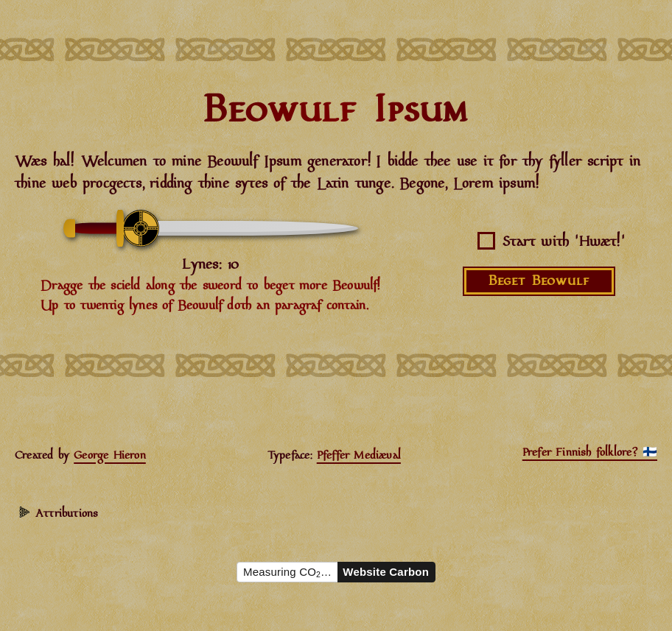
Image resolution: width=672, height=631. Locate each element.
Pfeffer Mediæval (359, 456)
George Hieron (110, 456)
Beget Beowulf (539, 281)
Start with (564, 242)
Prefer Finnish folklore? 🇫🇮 (590, 453)
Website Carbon (386, 572)
